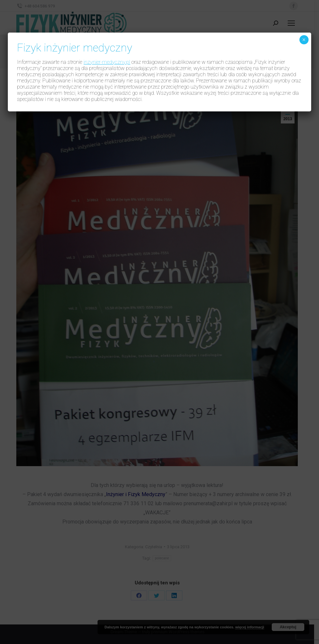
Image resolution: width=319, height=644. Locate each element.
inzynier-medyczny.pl (107, 62)
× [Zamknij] (304, 40)
